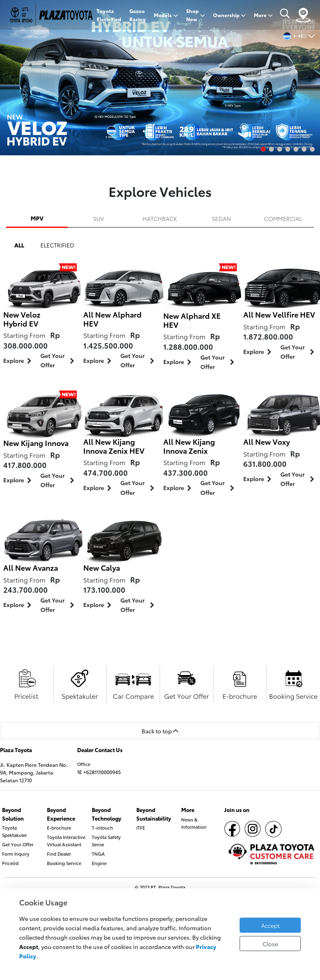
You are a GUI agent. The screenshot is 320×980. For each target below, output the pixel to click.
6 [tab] (304, 149)
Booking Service (64, 863)
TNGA (98, 854)
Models (166, 15)
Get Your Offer (59, 360)
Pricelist (10, 863)
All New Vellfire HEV (279, 314)
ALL (19, 245)
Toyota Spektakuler (14, 831)
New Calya (102, 567)
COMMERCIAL (283, 218)
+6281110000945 (99, 772)
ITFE (141, 828)
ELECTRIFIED (57, 245)
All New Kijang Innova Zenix (189, 446)
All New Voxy (267, 441)
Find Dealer (59, 854)
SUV (99, 218)
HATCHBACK (160, 218)
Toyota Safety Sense (106, 841)
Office (84, 764)
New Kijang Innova (36, 443)
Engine (99, 863)
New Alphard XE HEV (192, 320)
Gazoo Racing (138, 15)
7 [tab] (312, 149)
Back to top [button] (160, 731)
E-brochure (59, 828)
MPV (37, 218)
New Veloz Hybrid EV (22, 319)
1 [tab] (263, 149)
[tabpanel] (160, 78)
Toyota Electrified (109, 15)
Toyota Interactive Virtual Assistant (66, 841)
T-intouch (102, 828)
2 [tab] (271, 149)
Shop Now (196, 15)
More (263, 15)
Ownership (229, 15)
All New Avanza (31, 567)
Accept (270, 925)
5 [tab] (296, 149)
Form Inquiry (16, 854)
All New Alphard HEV (112, 319)
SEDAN (221, 218)
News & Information (194, 823)
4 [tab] (288, 149)
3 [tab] (280, 149)
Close (270, 944)
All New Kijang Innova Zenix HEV (114, 446)
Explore (19, 361)
